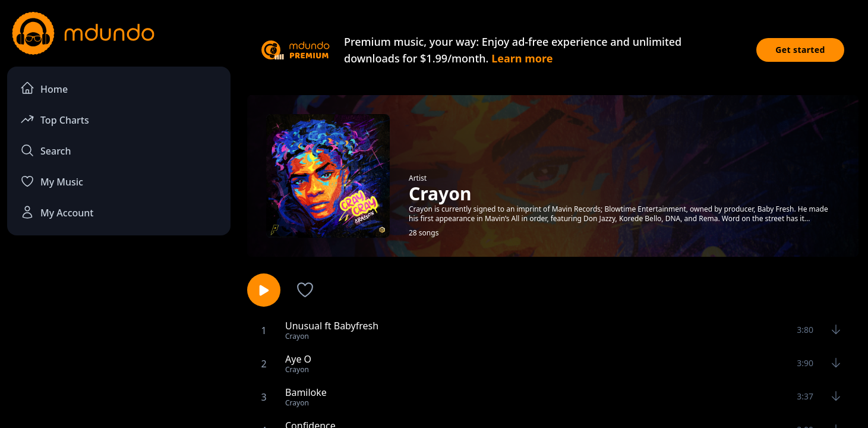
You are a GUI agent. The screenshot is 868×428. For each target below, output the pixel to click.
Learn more (522, 58)
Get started (800, 50)
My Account (57, 212)
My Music (52, 181)
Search (45, 150)
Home (44, 88)
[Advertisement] (119, 342)
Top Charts (55, 119)
